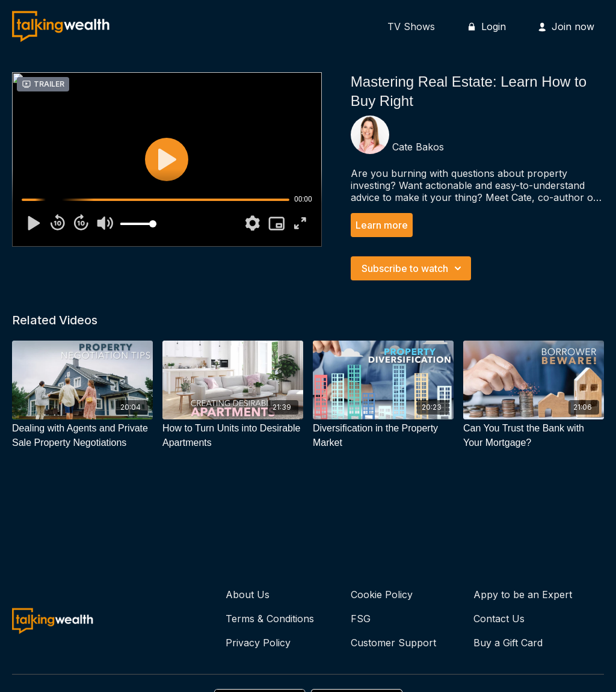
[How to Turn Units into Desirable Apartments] (233, 436)
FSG (361, 619)
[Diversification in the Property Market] (383, 436)
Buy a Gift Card (508, 643)
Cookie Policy (382, 595)
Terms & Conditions (270, 619)
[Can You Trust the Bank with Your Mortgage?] (534, 436)
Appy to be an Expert (523, 595)
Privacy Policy (258, 643)
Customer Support (393, 643)
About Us (248, 595)
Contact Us (499, 619)
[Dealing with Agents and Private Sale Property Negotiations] (82, 436)
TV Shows (411, 26)
